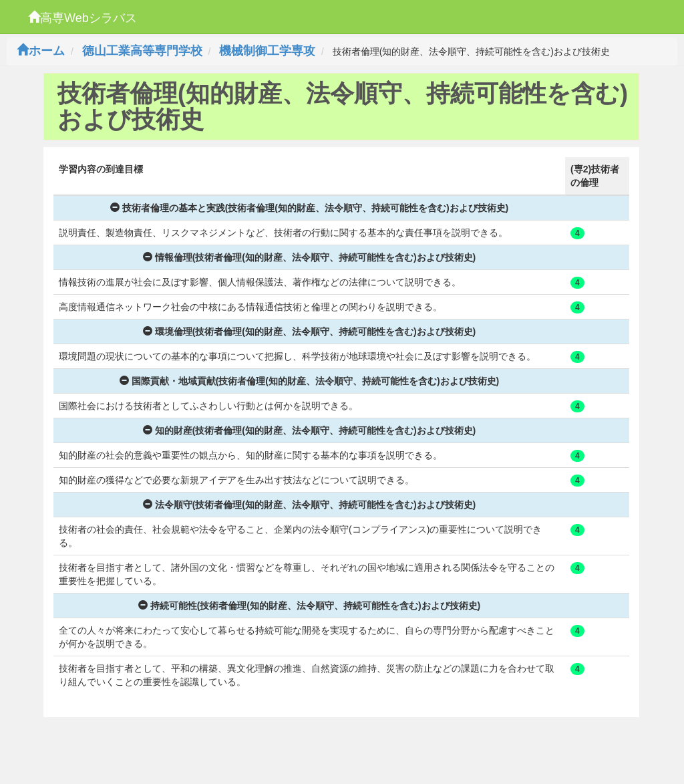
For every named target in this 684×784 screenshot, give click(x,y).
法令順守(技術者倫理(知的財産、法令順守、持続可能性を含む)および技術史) (310, 505)
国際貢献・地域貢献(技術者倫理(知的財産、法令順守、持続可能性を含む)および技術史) (310, 381)
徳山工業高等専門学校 (142, 51)
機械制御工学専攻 (267, 51)
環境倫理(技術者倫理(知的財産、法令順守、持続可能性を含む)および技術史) (310, 332)
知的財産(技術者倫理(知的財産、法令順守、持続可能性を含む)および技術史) (310, 430)
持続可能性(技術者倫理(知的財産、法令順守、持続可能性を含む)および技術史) (310, 606)
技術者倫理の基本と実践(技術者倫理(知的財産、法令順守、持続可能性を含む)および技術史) (310, 208)
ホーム (41, 51)
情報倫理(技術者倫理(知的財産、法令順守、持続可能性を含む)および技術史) (310, 257)
